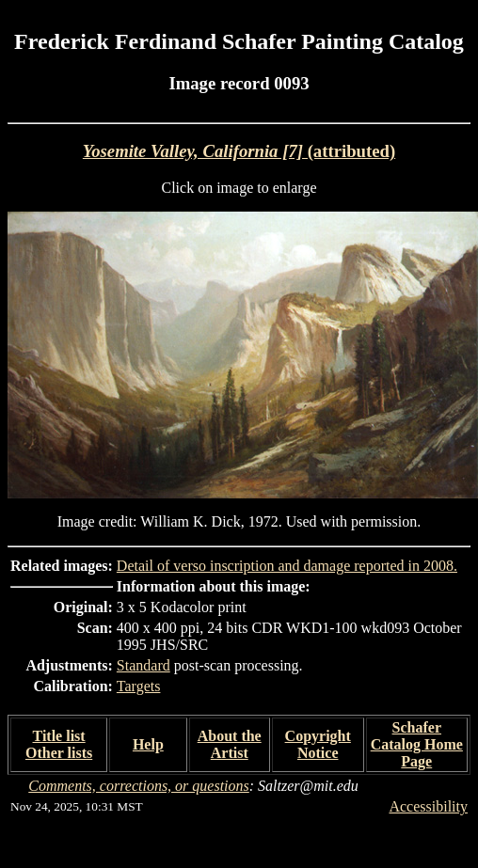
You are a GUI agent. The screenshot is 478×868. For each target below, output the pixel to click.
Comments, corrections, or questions (139, 786)
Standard (143, 665)
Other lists (59, 753)
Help (148, 744)
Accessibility (428, 806)
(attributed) (239, 151)
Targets (139, 686)
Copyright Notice (318, 744)
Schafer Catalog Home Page (417, 744)
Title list (59, 736)
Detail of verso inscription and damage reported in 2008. (287, 566)
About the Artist (230, 744)
